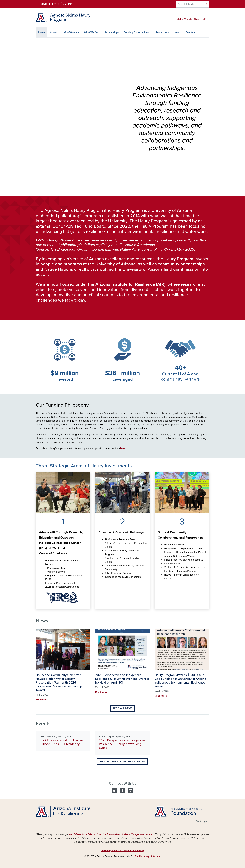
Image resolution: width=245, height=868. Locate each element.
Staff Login (202, 821)
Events (190, 32)
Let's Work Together (191, 19)
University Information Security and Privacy (123, 851)
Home (42, 32)
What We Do (91, 32)
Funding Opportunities (136, 32)
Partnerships (112, 32)
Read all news (122, 708)
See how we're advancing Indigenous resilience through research (39, 606)
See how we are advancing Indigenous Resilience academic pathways (98, 606)
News (178, 32)
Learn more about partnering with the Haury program (158, 606)
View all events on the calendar (122, 762)
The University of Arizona (147, 856)
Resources (162, 32)
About (53, 32)
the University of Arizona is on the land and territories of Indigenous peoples (111, 834)
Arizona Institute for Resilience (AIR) (130, 284)
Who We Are (70, 32)
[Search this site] (190, 4)
